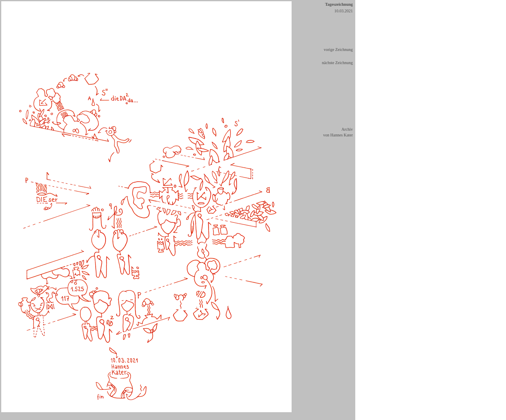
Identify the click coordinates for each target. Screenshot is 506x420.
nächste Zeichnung (337, 63)
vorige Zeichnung (338, 50)
